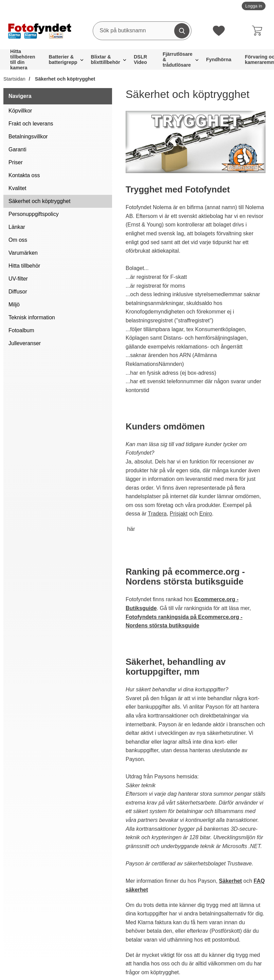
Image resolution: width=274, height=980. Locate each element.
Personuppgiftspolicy (34, 214)
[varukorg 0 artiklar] (259, 31)
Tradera (157, 514)
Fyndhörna (219, 60)
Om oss (18, 240)
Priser (16, 162)
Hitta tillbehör (24, 266)
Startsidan (14, 79)
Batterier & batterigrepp (63, 60)
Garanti (17, 149)
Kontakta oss (24, 175)
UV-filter (18, 279)
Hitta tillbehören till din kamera (23, 60)
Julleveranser (25, 343)
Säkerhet (231, 881)
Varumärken (23, 253)
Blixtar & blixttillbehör (106, 60)
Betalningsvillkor (28, 137)
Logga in (254, 6)
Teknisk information (32, 317)
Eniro (206, 514)
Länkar (17, 227)
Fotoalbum (21, 330)
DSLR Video (140, 60)
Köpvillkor (20, 111)
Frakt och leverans (31, 124)
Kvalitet (17, 188)
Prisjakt (179, 514)
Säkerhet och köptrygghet (65, 79)
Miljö (14, 305)
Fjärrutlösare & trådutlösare (178, 60)
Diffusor (18, 292)
